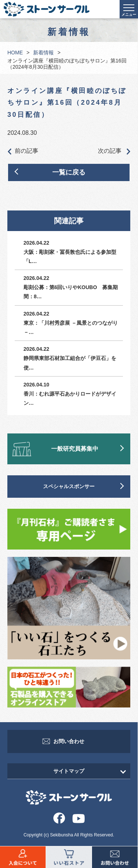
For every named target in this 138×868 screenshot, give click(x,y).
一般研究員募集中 (75, 449)
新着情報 (43, 53)
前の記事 (23, 151)
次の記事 (114, 151)
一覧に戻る (69, 172)
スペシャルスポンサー (69, 486)
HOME (15, 53)
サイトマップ (69, 771)
